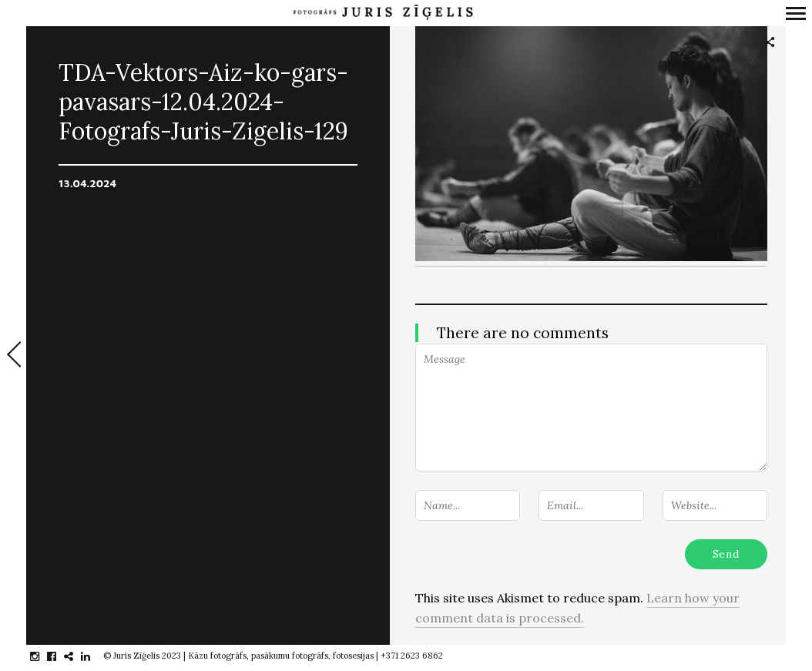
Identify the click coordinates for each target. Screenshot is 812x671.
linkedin (94, 656)
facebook (60, 656)
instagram (43, 656)
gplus (77, 656)
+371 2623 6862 (412, 656)
